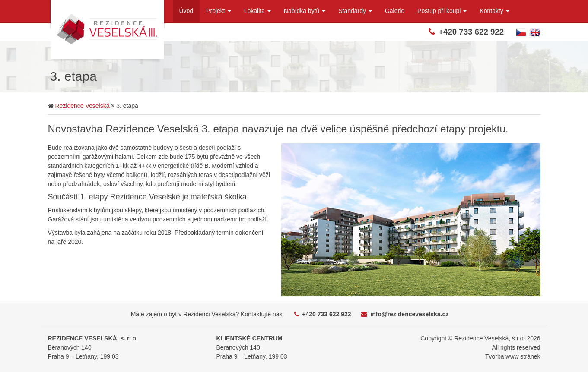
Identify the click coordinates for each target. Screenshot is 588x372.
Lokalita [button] (257, 11)
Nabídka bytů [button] (305, 11)
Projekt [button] (218, 11)
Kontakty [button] (494, 11)
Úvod (186, 11)
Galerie (395, 11)
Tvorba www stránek (513, 356)
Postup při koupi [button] (442, 11)
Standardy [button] (355, 11)
